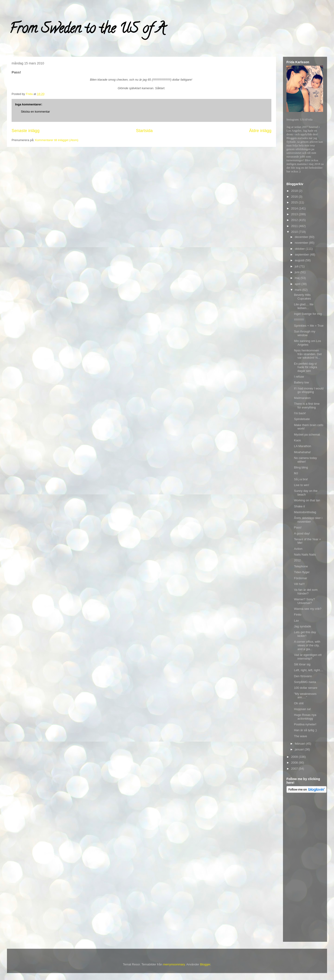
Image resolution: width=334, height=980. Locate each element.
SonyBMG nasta (305, 682)
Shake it (299, 506)
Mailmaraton (302, 398)
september (302, 254)
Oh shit (299, 703)
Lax (296, 621)
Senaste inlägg (26, 131)
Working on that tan (307, 500)
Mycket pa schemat (307, 435)
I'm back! (300, 413)
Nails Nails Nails (305, 555)
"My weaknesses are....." (305, 696)
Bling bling (301, 467)
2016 (295, 197)
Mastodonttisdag (305, 512)
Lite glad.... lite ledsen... (304, 306)
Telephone (301, 566)
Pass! (298, 527)
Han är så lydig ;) (305, 730)
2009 (295, 757)
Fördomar (300, 578)
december (302, 237)
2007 (295, 769)
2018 (295, 191)
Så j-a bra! (301, 479)
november (302, 243)
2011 (295, 226)
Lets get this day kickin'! (305, 634)
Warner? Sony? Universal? (304, 601)
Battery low (301, 382)
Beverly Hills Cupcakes (302, 297)
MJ (296, 473)
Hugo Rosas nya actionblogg (305, 717)
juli (297, 266)
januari (300, 749)
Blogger (205, 964)
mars (299, 290)
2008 (295, 763)
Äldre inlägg (260, 131)
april (298, 284)
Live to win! (301, 485)
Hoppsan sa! (302, 709)
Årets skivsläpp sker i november (308, 520)
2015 (295, 202)
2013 (295, 214)
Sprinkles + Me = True (309, 326)
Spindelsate (302, 419)
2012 (295, 220)
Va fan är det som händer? (306, 592)
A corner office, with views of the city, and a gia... (307, 645)
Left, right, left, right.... (308, 670)
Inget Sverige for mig (308, 314)
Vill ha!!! (299, 584)
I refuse (299, 377)
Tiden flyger (302, 572)
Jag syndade (302, 626)
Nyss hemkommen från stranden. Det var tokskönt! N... (308, 354)
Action (298, 549)
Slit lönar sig (302, 664)
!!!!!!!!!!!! (299, 320)
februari (300, 744)
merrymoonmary (174, 964)
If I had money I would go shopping (309, 390)
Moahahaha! (302, 452)
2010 (295, 232)
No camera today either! (305, 460)
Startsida (144, 131)
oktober (300, 249)
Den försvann (303, 676)
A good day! (302, 533)
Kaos (297, 440)
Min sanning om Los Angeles (307, 343)
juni (298, 272)
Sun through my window (305, 333)
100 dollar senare (305, 688)
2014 (295, 208)
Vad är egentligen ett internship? (308, 657)
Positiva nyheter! (305, 724)
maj (298, 278)
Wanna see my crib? (308, 609)
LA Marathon (302, 446)
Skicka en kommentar (35, 112)
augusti (300, 260)
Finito (298, 615)
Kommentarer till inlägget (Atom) (57, 140)
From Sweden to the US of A (87, 30)
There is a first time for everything (307, 406)
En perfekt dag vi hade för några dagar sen (305, 367)
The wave (300, 736)
